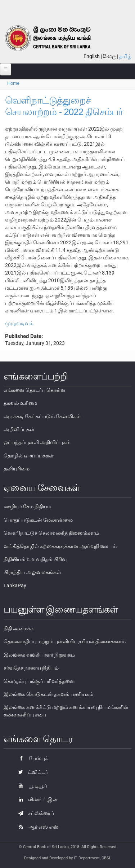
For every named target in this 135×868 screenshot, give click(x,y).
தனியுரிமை (17, 469)
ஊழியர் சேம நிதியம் (27, 507)
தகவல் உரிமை (20, 403)
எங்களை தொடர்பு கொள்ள (35, 390)
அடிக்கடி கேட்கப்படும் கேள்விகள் (42, 416)
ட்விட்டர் (31, 772)
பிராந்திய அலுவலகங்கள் (32, 572)
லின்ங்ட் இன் (36, 799)
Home (13, 83)
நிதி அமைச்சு (19, 628)
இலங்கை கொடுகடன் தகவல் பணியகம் (48, 694)
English (92, 56)
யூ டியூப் (31, 786)
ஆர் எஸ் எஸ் (37, 827)
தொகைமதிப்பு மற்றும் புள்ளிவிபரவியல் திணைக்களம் (65, 641)
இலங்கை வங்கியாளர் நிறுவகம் (39, 655)
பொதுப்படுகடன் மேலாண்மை (38, 520)
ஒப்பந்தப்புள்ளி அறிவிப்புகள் (37, 442)
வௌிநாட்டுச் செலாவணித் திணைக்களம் (51, 533)
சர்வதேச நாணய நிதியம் (31, 668)
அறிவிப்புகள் (19, 429)
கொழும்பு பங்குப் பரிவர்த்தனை (39, 681)
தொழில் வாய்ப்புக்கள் (29, 456)
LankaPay (15, 586)
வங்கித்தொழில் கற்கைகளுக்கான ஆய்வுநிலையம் (60, 546)
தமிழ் (125, 56)
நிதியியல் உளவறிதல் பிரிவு (35, 559)
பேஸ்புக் (31, 758)
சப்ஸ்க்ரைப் (34, 813)
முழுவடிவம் (19, 323)
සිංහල (109, 56)
